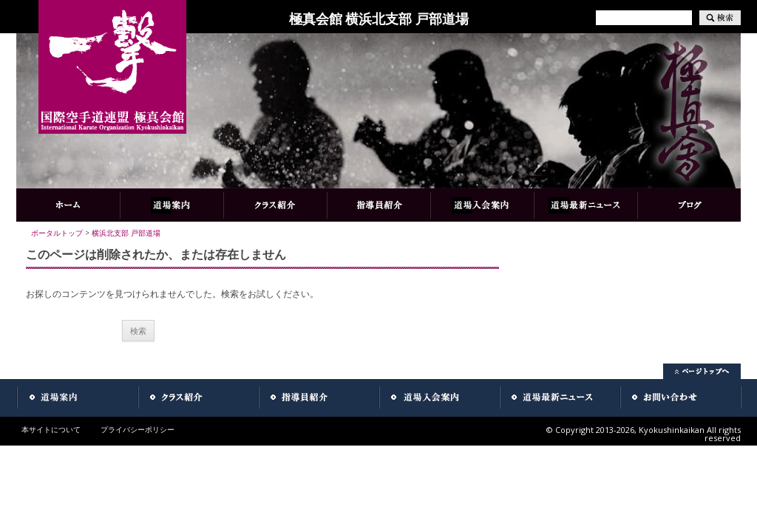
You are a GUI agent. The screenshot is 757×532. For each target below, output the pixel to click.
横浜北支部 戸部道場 (126, 233)
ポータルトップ (57, 233)
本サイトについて (51, 429)
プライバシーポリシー (138, 429)
